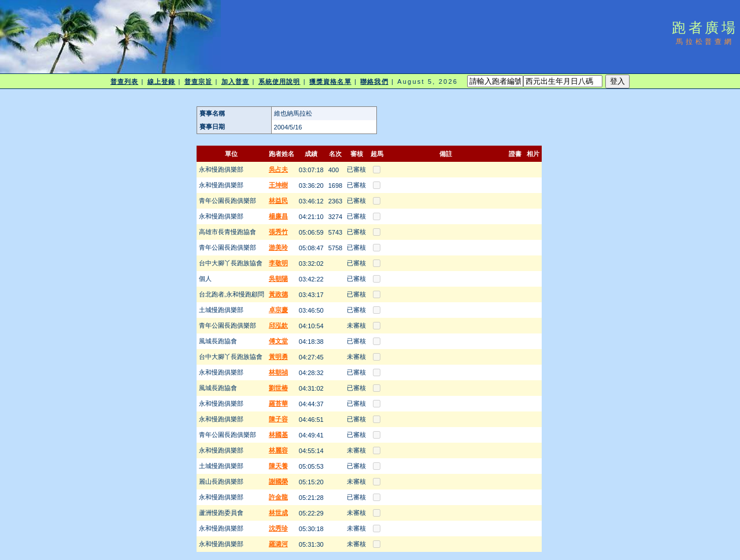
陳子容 (278, 419)
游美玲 (278, 247)
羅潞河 (278, 544)
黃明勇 (278, 357)
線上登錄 (161, 81)
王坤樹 (278, 185)
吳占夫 (278, 169)
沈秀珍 (278, 528)
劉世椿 (278, 388)
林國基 (278, 435)
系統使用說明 (280, 81)
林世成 (278, 513)
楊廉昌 (278, 216)
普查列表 (124, 81)
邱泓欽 (278, 325)
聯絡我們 (374, 81)
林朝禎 (278, 372)
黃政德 (278, 294)
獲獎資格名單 (330, 81)
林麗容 (278, 450)
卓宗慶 (278, 310)
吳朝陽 (278, 279)
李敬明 (278, 263)
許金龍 (278, 497)
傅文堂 (278, 341)
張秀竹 (278, 232)
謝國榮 (278, 481)
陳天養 (278, 466)
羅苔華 (278, 403)
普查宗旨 (198, 81)
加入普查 (235, 81)
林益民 (278, 201)
